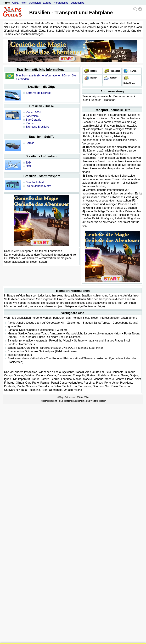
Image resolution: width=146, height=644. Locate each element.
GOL (29, 166)
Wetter (113, 78)
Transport (115, 71)
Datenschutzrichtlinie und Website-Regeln (86, 401)
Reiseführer (129, 83)
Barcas (30, 143)
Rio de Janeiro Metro (39, 186)
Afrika (15, 3)
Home (6, 3)
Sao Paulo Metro (36, 182)
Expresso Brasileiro (38, 127)
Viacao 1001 (33, 112)
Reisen (94, 78)
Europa (47, 3)
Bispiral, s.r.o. (57, 401)
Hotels (93, 71)
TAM (29, 163)
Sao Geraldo (33, 120)
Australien (35, 3)
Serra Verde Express (38, 93)
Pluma (30, 123)
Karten (133, 71)
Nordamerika (61, 3)
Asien (24, 3)
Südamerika (77, 3)
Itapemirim (32, 116)
